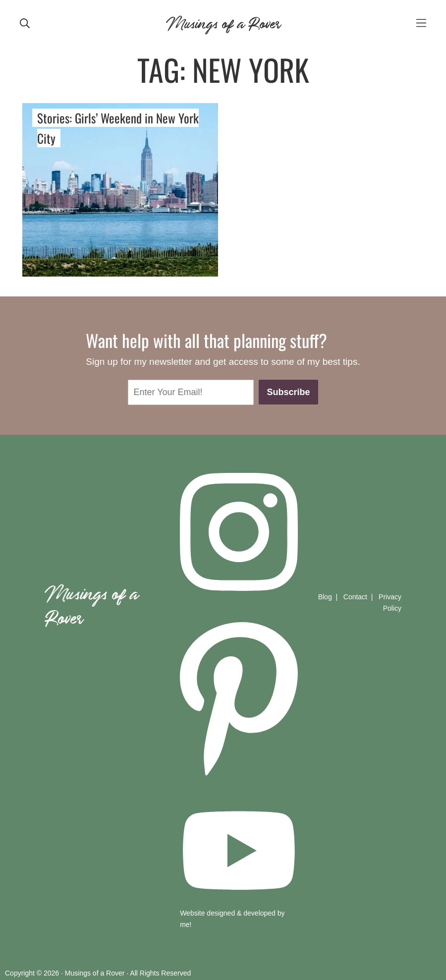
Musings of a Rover (223, 22)
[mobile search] (25, 22)
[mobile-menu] (421, 23)
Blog (325, 597)
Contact (355, 597)
